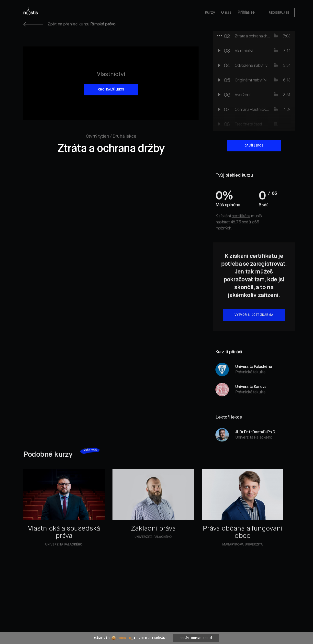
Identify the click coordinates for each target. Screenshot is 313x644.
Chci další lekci (111, 90)
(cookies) (124, 638)
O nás (226, 13)
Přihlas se (246, 13)
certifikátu (241, 224)
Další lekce (254, 146)
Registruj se (279, 13)
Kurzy (210, 13)
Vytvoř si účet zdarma (254, 323)
